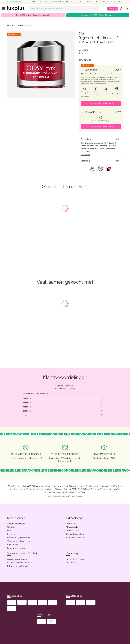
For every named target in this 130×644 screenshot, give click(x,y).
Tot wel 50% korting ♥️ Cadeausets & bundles (33, 15)
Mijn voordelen (72, 527)
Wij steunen (71, 563)
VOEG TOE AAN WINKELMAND (101, 103)
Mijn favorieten (73, 530)
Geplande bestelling (75, 534)
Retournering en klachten (19, 538)
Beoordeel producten (75, 538)
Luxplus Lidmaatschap (76, 559)
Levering (11, 534)
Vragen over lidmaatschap (19, 541)
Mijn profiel (71, 523)
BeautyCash (13, 545)
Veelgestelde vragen (16, 523)
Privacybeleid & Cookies (18, 566)
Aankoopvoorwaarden (17, 559)
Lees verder (85, 155)
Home (10, 25)
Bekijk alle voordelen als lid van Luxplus (65, 496)
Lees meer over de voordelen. (96, 84)
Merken (20, 25)
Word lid (113, 8)
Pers (9, 530)
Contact (11, 527)
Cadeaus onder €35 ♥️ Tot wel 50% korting (98, 15)
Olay (29, 25)
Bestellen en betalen (16, 548)
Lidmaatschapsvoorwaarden (20, 563)
